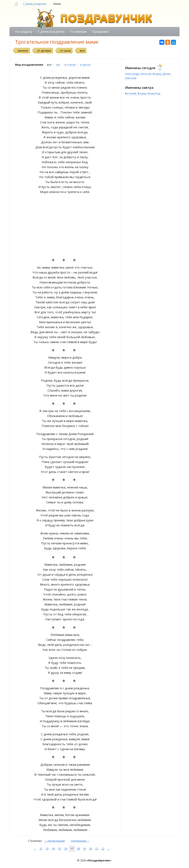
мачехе (23, 51)
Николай (131, 78)
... (35, 849)
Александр (132, 74)
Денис (167, 74)
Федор (157, 74)
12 (41, 849)
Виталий (131, 93)
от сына (65, 51)
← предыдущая (54, 841)
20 (91, 849)
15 (59, 849)
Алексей (146, 74)
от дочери (44, 51)
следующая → (80, 841)
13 (47, 849)
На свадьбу (24, 31)
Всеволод (154, 93)
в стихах (70, 65)
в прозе (85, 65)
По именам (78, 31)
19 (84, 849)
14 (53, 849)
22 (103, 849)
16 (66, 849)
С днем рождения (35, 4)
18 (78, 849)
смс (58, 65)
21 (97, 849)
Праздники (100, 31)
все (82, 51)
